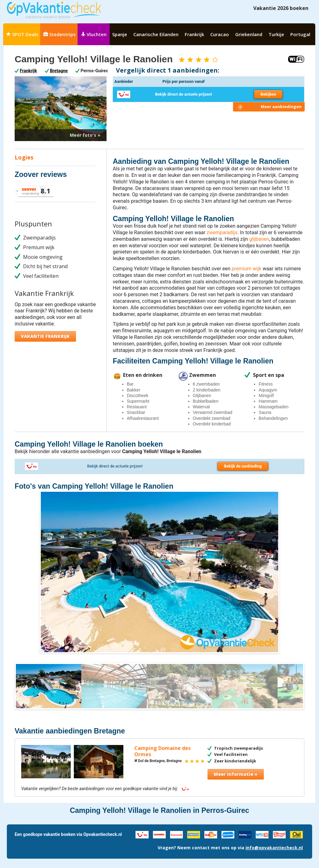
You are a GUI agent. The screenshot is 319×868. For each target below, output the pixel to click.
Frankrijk (194, 34)
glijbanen (259, 239)
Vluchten (94, 34)
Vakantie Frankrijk (45, 336)
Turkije (276, 34)
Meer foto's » (85, 135)
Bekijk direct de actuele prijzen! (184, 94)
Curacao (220, 34)
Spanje (120, 34)
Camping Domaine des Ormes (162, 752)
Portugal (300, 34)
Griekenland (249, 34)
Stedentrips (60, 34)
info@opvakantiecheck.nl (274, 848)
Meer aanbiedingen (281, 107)
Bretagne (59, 71)
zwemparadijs (222, 232)
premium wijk (247, 269)
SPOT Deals (22, 34)
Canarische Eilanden (156, 34)
